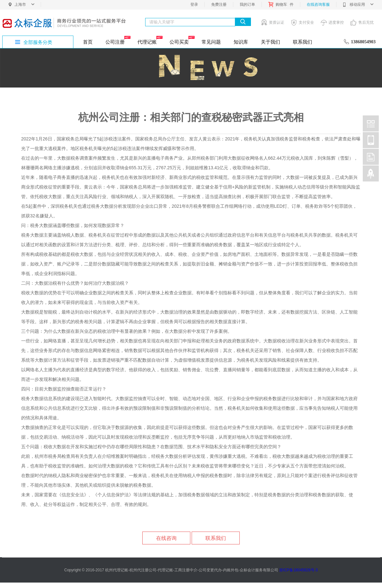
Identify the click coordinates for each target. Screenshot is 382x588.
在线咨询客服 (318, 4)
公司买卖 (182, 40)
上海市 (24, 4)
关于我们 (270, 42)
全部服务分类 (38, 42)
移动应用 (358, 4)
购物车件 (281, 4)
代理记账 (149, 40)
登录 (194, 4)
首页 (88, 42)
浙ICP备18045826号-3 (298, 570)
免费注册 (219, 4)
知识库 (241, 42)
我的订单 (247, 4)
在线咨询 (166, 538)
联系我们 (303, 42)
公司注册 (117, 40)
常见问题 (211, 42)
